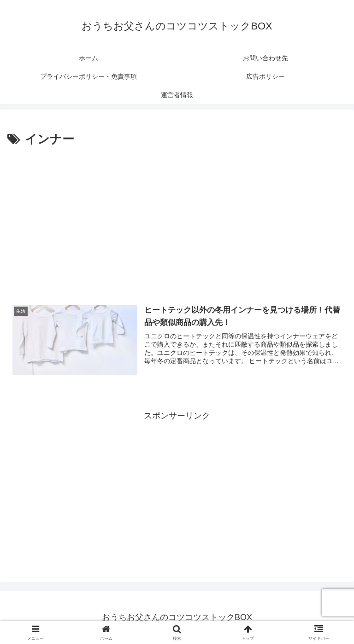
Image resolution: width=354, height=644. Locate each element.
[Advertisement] (177, 219)
